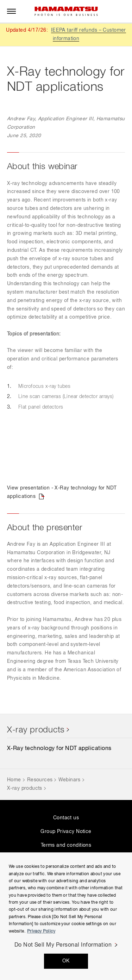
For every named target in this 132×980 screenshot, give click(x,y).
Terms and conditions (66, 845)
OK (66, 961)
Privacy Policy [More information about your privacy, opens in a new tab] (41, 931)
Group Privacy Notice (66, 832)
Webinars (69, 780)
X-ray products (36, 730)
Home (14, 780)
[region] (66, 916)
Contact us (66, 818)
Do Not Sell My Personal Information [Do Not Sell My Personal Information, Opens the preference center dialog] (63, 945)
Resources (40, 780)
